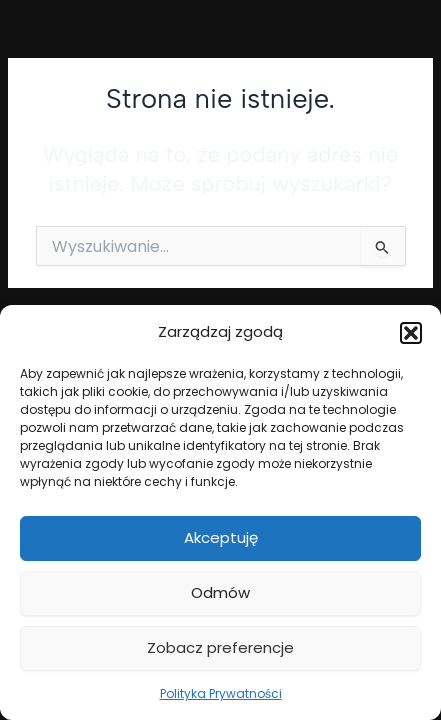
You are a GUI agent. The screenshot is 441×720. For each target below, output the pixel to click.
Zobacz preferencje (220, 647)
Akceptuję (221, 537)
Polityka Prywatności (221, 693)
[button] (411, 333)
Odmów (220, 592)
